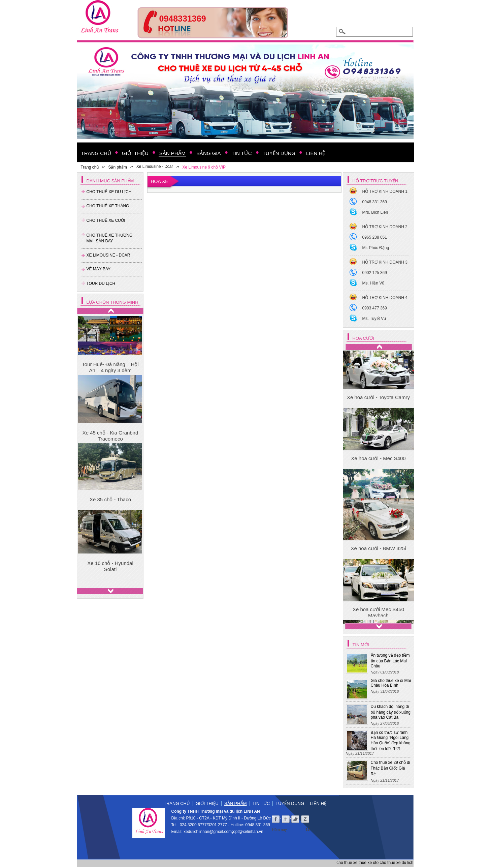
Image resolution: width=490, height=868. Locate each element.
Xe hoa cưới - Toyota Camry (378, 427)
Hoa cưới (363, 338)
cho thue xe (347, 863)
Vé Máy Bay (99, 269)
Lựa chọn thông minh (112, 302)
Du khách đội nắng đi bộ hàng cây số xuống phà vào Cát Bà (391, 712)
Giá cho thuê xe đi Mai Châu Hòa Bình (391, 683)
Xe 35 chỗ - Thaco (110, 499)
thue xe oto (369, 863)
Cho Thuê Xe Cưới (106, 220)
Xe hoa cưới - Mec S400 (378, 488)
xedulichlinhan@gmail (203, 832)
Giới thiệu (207, 803)
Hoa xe (160, 181)
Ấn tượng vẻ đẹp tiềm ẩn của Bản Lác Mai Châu (390, 661)
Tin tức (261, 803)
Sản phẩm (236, 803)
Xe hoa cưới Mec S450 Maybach (378, 369)
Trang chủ (177, 803)
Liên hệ (318, 803)
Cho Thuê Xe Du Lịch (109, 192)
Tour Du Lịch (101, 283)
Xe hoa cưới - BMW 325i (378, 578)
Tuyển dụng (290, 803)
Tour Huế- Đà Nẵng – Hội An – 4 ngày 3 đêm (110, 367)
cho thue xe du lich (396, 863)
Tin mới (361, 645)
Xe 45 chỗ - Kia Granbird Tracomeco (110, 436)
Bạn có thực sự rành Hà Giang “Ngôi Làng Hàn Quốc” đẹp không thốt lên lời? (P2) (391, 741)
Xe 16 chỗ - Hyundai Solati (110, 566)
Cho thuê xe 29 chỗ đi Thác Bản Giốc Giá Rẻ (390, 768)
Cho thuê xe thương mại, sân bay (110, 238)
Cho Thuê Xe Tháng (108, 206)
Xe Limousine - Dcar (108, 255)
